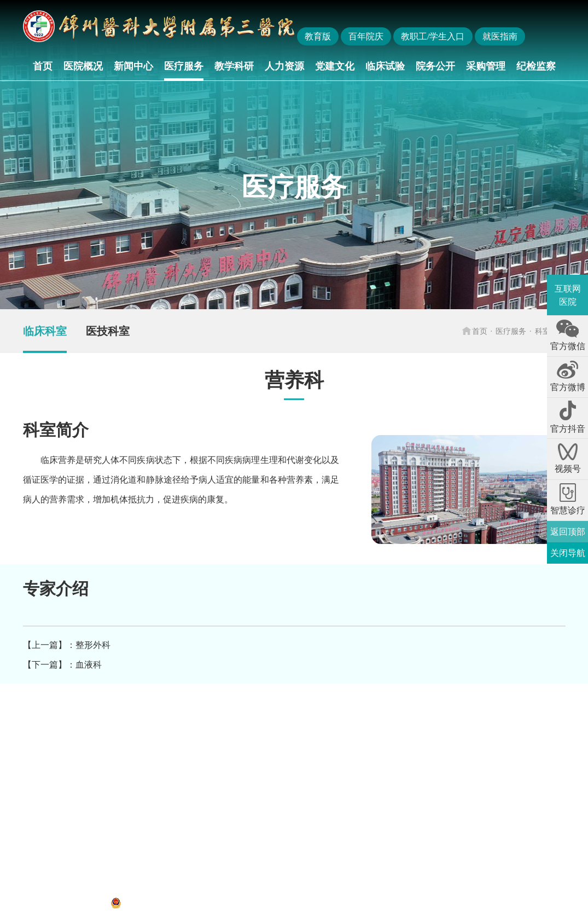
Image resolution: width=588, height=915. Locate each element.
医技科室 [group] (108, 331)
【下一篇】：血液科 (62, 665)
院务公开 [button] (435, 66)
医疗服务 (511, 331)
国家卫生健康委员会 (57, 724)
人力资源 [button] (284, 66)
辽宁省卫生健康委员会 (139, 724)
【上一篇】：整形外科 (67, 645)
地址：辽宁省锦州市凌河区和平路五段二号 (106, 887)
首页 (43, 66)
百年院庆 (366, 36)
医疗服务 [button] (184, 66)
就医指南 (500, 36)
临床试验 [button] (385, 66)
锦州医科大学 (209, 724)
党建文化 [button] (335, 66)
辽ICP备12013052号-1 (64, 903)
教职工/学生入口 (433, 36)
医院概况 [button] (83, 66)
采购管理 (486, 66)
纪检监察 (536, 66)
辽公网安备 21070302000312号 (175, 903)
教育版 (318, 36)
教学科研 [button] (234, 66)
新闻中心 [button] (133, 66)
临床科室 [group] (45, 331)
